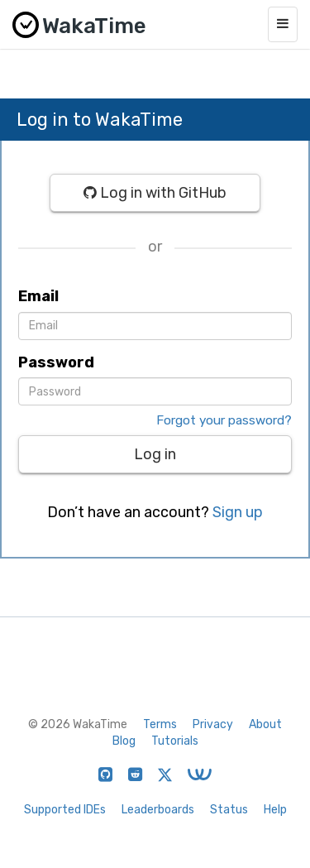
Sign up (238, 512)
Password (56, 362)
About (265, 724)
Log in (155, 454)
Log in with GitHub (155, 193)
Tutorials (175, 741)
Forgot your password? (224, 420)
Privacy (213, 724)
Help (275, 810)
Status (229, 810)
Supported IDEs (65, 810)
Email (38, 296)
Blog (124, 741)
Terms (160, 724)
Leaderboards (158, 810)
